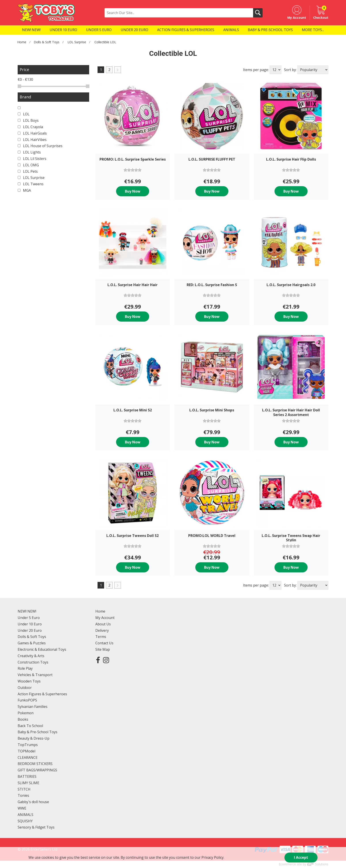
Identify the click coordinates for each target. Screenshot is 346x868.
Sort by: (290, 70)
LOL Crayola (30, 127)
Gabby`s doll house (33, 802)
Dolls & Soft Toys (47, 42)
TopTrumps (28, 745)
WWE (22, 808)
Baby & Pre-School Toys (38, 732)
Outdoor (25, 688)
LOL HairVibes (32, 140)
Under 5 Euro (29, 618)
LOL (24, 114)
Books (23, 719)
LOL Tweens (31, 184)
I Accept (301, 857)
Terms (101, 637)
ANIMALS (25, 815)
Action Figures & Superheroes (42, 694)
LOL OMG (28, 165)
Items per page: (256, 70)
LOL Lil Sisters (32, 159)
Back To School (30, 726)
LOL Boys (28, 120)
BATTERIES (27, 776)
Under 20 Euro (30, 630)
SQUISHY (25, 821)
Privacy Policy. (213, 857)
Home (22, 42)
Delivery (102, 630)
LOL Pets (28, 171)
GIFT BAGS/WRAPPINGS (37, 770)
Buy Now (133, 191)
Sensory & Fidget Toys (36, 827)
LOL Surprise (77, 42)
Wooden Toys (29, 681)
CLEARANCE (28, 757)
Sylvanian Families (33, 707)
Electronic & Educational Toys (42, 649)
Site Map (103, 649)
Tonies (23, 795)
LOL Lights (29, 152)
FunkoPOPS (27, 700)
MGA (24, 190)
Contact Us (104, 643)
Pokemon (26, 713)
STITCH (24, 789)
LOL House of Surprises (40, 146)
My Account (105, 618)
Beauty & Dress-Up (34, 738)
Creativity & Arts (31, 656)
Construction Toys (33, 662)
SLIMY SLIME (28, 783)
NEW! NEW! (27, 611)
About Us (103, 624)
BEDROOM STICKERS (35, 764)
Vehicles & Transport (35, 675)
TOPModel (26, 751)
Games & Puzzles (32, 643)
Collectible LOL (105, 42)
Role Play (25, 668)
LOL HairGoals (32, 133)
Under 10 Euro (30, 624)
